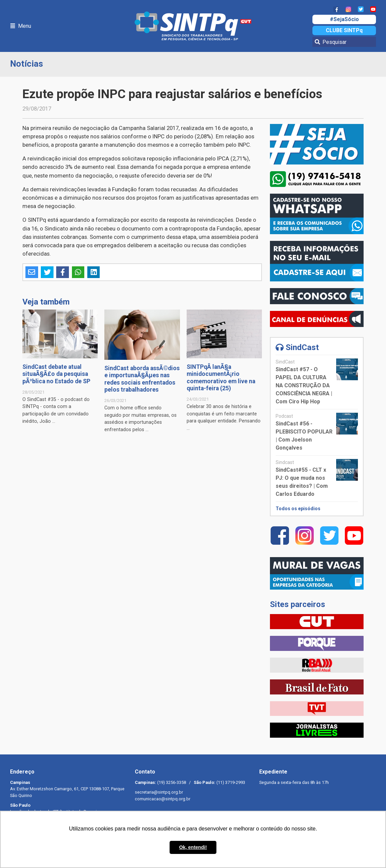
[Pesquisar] (344, 42)
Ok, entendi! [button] (193, 847)
